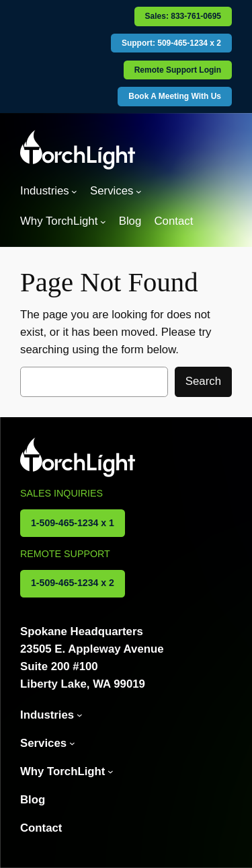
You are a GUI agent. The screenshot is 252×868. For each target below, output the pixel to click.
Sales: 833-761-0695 (183, 16)
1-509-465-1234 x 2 (73, 583)
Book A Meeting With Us (175, 96)
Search (203, 381)
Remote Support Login (178, 70)
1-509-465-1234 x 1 (73, 523)
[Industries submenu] (74, 191)
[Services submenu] (139, 191)
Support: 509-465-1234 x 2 (171, 43)
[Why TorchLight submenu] (103, 222)
